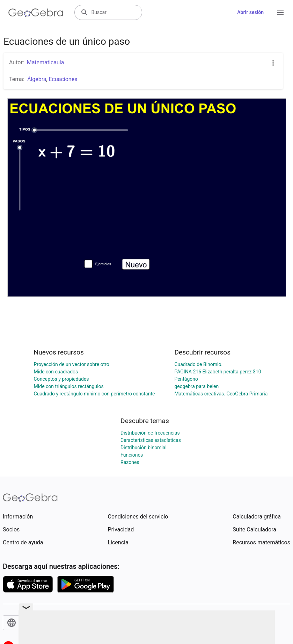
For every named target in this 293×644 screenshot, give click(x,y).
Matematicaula (46, 62)
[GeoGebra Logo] (36, 13)
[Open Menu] (280, 13)
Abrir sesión (250, 12)
